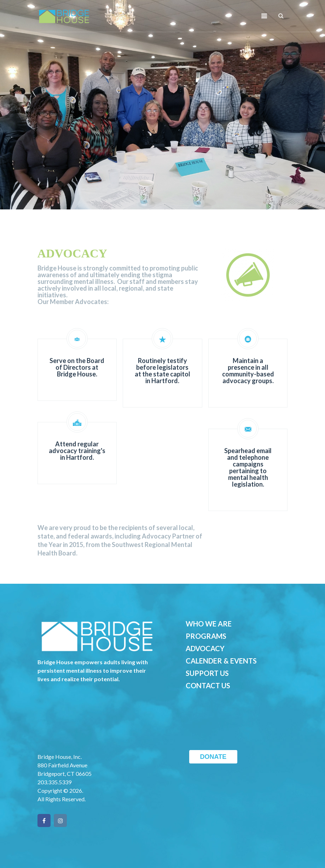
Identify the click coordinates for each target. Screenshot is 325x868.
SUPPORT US (207, 673)
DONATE (213, 757)
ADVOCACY (205, 648)
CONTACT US (208, 685)
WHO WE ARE (209, 624)
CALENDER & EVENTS (221, 661)
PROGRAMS (206, 636)
